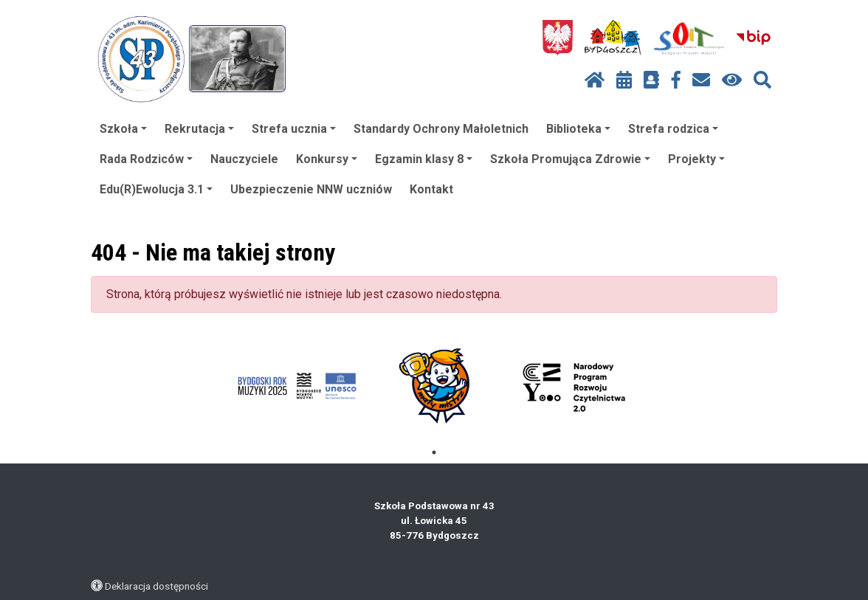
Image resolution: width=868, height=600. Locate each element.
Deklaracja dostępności (156, 586)
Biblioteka (578, 129)
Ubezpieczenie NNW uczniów (311, 189)
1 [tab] (434, 452)
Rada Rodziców (146, 159)
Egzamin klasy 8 (424, 159)
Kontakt (431, 189)
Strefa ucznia (294, 129)
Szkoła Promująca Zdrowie (570, 159)
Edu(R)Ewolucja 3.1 (156, 189)
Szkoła (123, 129)
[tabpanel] (297, 386)
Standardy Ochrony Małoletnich (441, 129)
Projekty (696, 159)
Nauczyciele (244, 159)
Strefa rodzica (673, 129)
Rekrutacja (199, 129)
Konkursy (327, 159)
